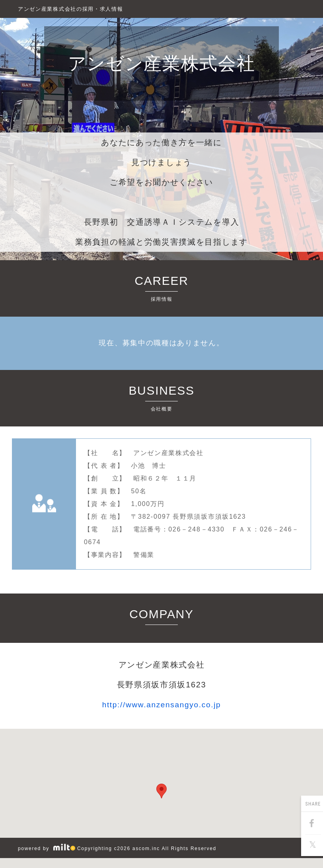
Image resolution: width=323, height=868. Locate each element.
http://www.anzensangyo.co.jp (162, 705)
